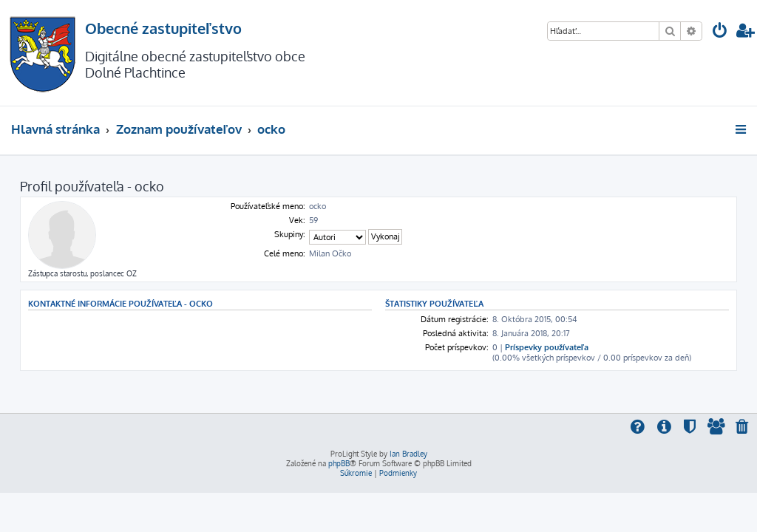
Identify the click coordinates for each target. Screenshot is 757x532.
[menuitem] (720, 32)
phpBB (339, 463)
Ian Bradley (408, 454)
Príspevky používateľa (547, 347)
